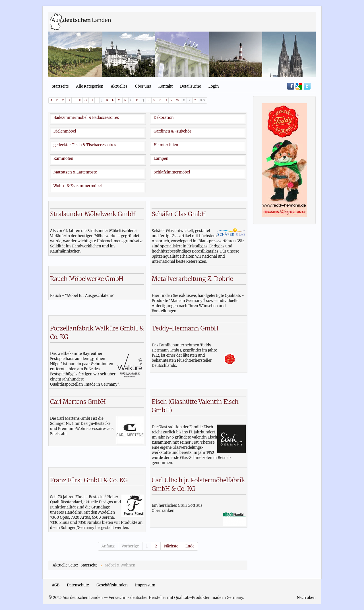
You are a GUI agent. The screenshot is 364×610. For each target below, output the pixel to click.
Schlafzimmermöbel (172, 172)
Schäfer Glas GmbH (179, 214)
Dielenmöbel (65, 131)
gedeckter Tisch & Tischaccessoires (85, 145)
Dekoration (164, 118)
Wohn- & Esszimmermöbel (78, 186)
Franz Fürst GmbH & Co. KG (89, 480)
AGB (56, 585)
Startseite (60, 86)
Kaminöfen (63, 159)
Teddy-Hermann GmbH (185, 328)
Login (214, 86)
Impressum (145, 585)
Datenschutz (78, 585)
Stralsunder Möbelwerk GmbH (93, 214)
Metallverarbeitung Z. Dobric (192, 279)
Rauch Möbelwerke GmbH (87, 279)
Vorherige (130, 546)
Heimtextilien (166, 145)
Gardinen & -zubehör (172, 131)
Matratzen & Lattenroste (75, 172)
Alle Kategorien (90, 86)
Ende (190, 546)
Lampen (161, 159)
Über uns (143, 86)
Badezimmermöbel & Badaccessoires (86, 118)
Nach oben (306, 598)
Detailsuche (190, 86)
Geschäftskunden (112, 585)
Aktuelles (119, 86)
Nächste (171, 546)
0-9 (202, 100)
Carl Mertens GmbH (78, 402)
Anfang (108, 546)
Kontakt (166, 86)
